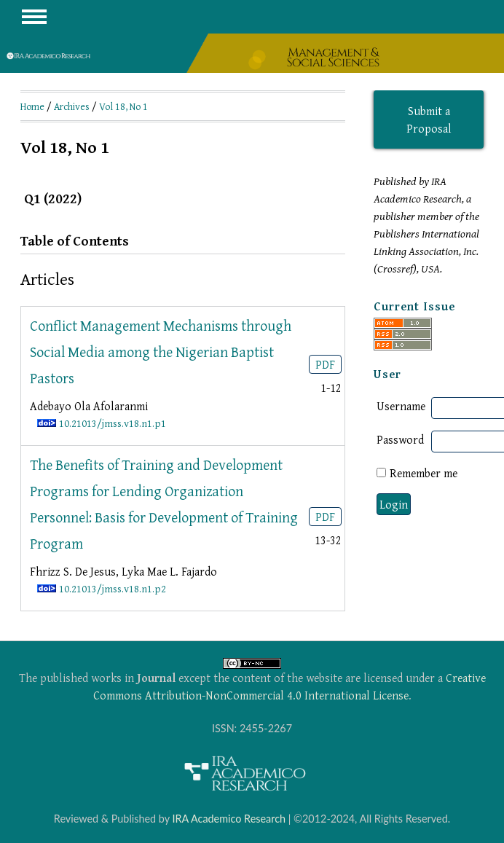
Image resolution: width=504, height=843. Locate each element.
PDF (325, 364)
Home (32, 106)
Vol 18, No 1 (123, 106)
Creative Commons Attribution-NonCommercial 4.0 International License (290, 686)
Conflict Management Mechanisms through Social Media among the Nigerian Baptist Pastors (161, 352)
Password (400, 439)
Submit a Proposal (429, 119)
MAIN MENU (34, 17)
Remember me (424, 473)
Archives (72, 106)
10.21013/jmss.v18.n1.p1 (113, 423)
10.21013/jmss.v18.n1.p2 (113, 588)
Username (401, 406)
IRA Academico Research (229, 819)
